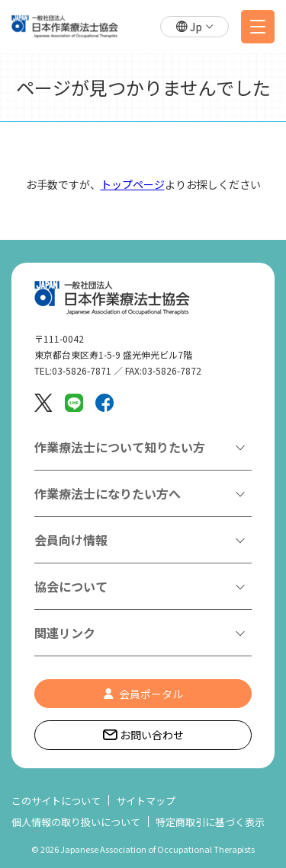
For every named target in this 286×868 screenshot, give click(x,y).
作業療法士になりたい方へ (108, 493)
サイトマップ (146, 801)
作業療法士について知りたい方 (120, 447)
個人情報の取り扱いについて (76, 822)
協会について (71, 586)
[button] (194, 27)
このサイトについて (56, 801)
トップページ (133, 184)
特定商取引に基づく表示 (210, 822)
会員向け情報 (71, 540)
